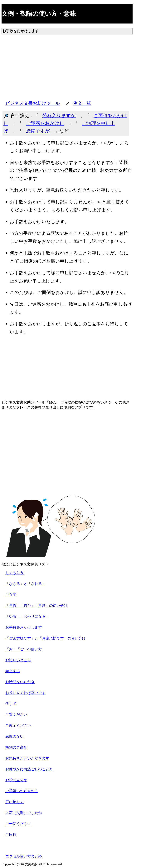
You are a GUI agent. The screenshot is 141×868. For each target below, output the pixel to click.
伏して (11, 704)
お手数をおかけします (24, 627)
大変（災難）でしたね (24, 813)
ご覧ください (16, 715)
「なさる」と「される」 (25, 584)
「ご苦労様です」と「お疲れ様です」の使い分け (46, 638)
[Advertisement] (67, 69)
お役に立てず (16, 780)
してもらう (15, 573)
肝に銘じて (15, 802)
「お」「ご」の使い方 (24, 649)
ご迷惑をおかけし (45, 123)
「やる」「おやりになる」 (27, 616)
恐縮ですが (38, 131)
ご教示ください (18, 726)
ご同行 (11, 835)
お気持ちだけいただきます (27, 758)
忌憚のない (15, 736)
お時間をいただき (20, 682)
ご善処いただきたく (22, 791)
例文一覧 (82, 103)
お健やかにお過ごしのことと (29, 769)
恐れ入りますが (59, 116)
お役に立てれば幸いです (25, 693)
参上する (13, 671)
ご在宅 (11, 595)
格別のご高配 (16, 747)
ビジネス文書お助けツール (33, 103)
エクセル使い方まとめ (24, 856)
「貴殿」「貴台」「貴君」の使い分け (36, 606)
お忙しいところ (18, 660)
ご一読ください (18, 824)
